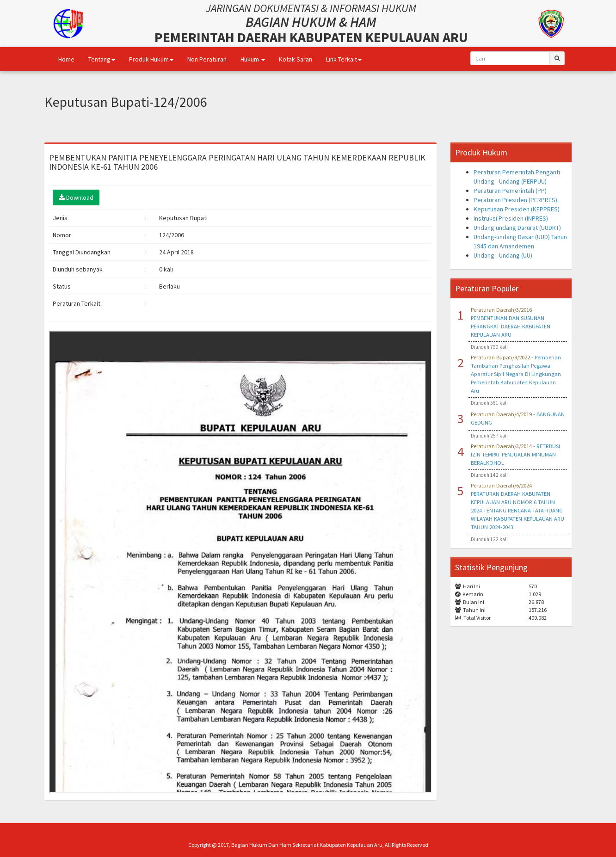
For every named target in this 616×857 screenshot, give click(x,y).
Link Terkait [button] (344, 59)
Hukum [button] (253, 59)
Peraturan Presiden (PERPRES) (515, 200)
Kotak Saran (296, 59)
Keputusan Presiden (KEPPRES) (517, 209)
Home (66, 59)
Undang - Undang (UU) (503, 255)
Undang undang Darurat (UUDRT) (517, 228)
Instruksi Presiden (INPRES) (511, 218)
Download (76, 197)
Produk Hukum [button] (151, 59)
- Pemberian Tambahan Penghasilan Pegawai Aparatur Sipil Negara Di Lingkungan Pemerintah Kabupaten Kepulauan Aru (516, 374)
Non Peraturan (207, 59)
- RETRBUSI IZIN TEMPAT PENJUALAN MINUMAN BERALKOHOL (515, 454)
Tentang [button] (102, 59)
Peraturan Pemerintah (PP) (510, 191)
